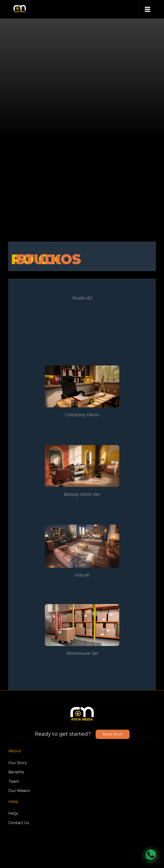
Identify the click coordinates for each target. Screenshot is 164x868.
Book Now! (113, 734)
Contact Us (19, 823)
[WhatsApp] (151, 855)
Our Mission (19, 791)
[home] (18, 9)
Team (14, 781)
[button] (147, 9)
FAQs (13, 813)
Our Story (18, 763)
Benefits (16, 772)
